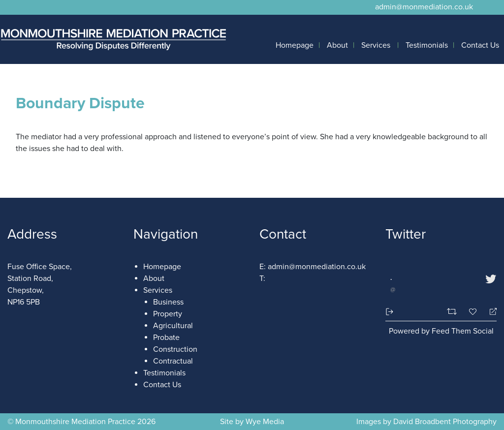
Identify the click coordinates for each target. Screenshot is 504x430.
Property (168, 314)
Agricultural (173, 326)
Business (168, 302)
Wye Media (265, 422)
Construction (175, 349)
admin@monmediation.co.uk (424, 7)
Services (376, 45)
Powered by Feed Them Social (441, 331)
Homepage (295, 45)
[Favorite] (474, 312)
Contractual (173, 361)
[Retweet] (453, 311)
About (337, 45)
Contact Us (480, 45)
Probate (166, 338)
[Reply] (489, 312)
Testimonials (427, 45)
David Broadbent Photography (444, 422)
